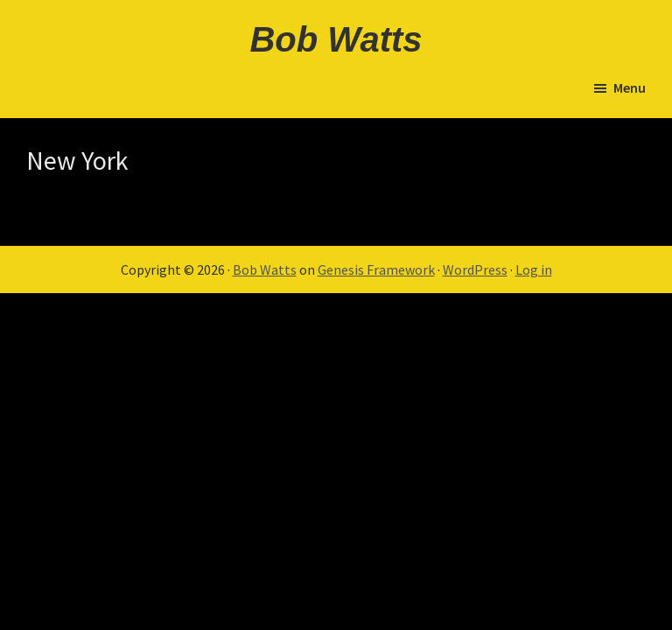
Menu (630, 87)
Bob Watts (336, 39)
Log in (534, 269)
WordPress (475, 269)
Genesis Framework (376, 269)
